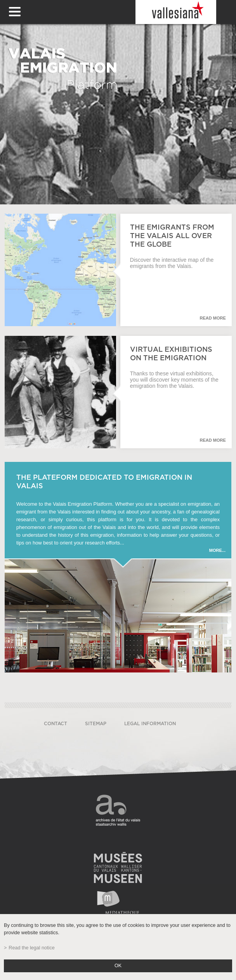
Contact (56, 724)
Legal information (150, 724)
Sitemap (96, 724)
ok (118, 966)
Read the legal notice (31, 948)
